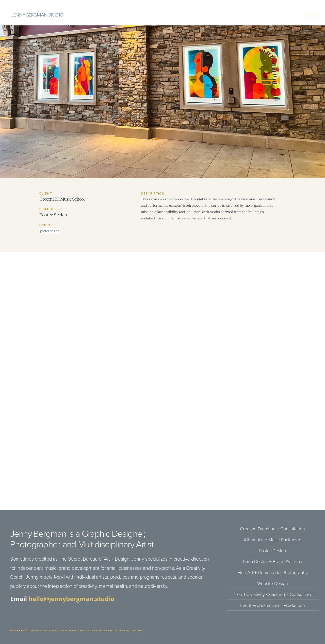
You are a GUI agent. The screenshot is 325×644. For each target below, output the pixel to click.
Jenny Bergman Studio (37, 15)
